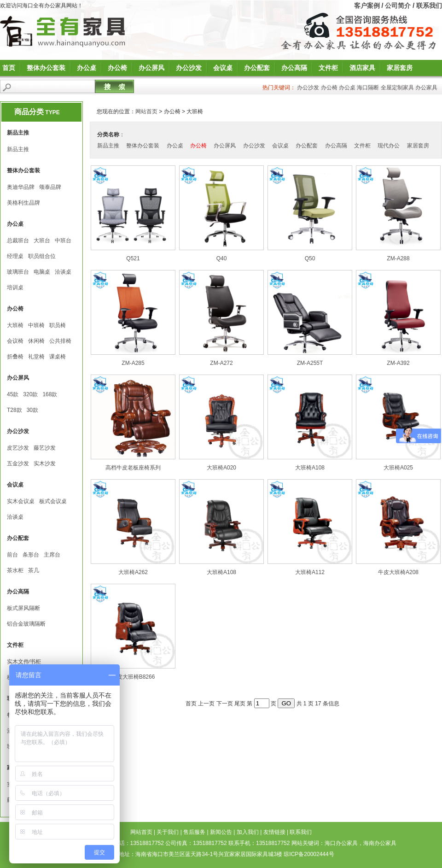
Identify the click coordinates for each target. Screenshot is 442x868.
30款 (32, 410)
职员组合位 (42, 256)
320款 (30, 394)
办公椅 (117, 68)
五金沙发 (18, 463)
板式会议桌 (53, 501)
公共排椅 (60, 341)
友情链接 (274, 832)
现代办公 (389, 146)
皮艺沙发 (18, 448)
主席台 (52, 555)
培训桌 (15, 287)
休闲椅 (36, 341)
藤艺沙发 (45, 448)
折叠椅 (15, 357)
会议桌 (223, 68)
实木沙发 (45, 463)
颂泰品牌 (50, 187)
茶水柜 (15, 570)
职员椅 (58, 325)
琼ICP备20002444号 (309, 854)
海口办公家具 (341, 843)
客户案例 (367, 6)
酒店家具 (362, 68)
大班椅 (15, 325)
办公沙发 (189, 68)
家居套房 (400, 68)
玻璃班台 (18, 272)
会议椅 (15, 341)
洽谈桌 (63, 272)
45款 (13, 394)
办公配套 (257, 68)
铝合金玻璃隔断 (26, 624)
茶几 (34, 570)
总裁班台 (18, 240)
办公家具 (426, 88)
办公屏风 (151, 68)
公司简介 (398, 6)
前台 (12, 555)
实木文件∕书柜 (24, 662)
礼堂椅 (36, 357)
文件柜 (328, 68)
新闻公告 (221, 832)
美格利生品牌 (23, 203)
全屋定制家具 (397, 88)
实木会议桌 (21, 501)
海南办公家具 (380, 843)
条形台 (31, 555)
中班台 (63, 240)
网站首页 (146, 111)
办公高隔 (294, 68)
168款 (50, 394)
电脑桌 (42, 272)
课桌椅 (58, 357)
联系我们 (429, 6)
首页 (9, 68)
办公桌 (87, 68)
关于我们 (168, 832)
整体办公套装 (46, 68)
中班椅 (36, 325)
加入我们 (248, 832)
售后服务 (194, 832)
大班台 (42, 240)
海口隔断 (368, 88)
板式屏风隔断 (23, 608)
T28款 (15, 410)
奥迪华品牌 (21, 187)
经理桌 (15, 256)
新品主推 (18, 149)
